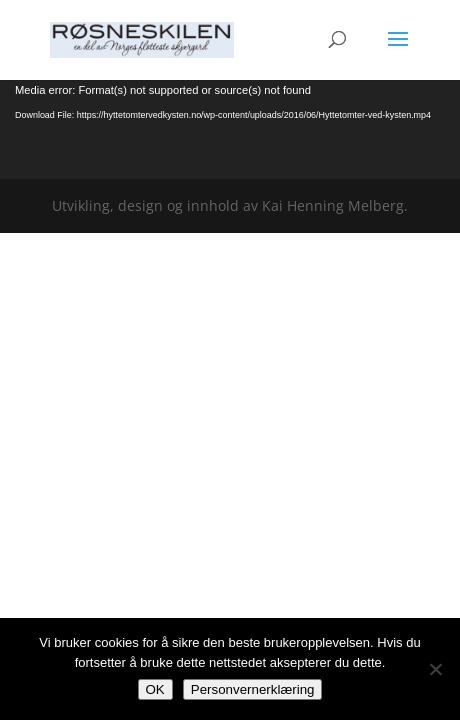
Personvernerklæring (253, 689)
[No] (435, 669)
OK (155, 689)
